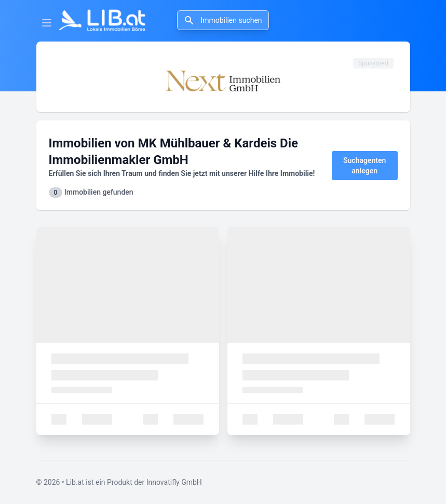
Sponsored (373, 63)
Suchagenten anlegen (364, 166)
